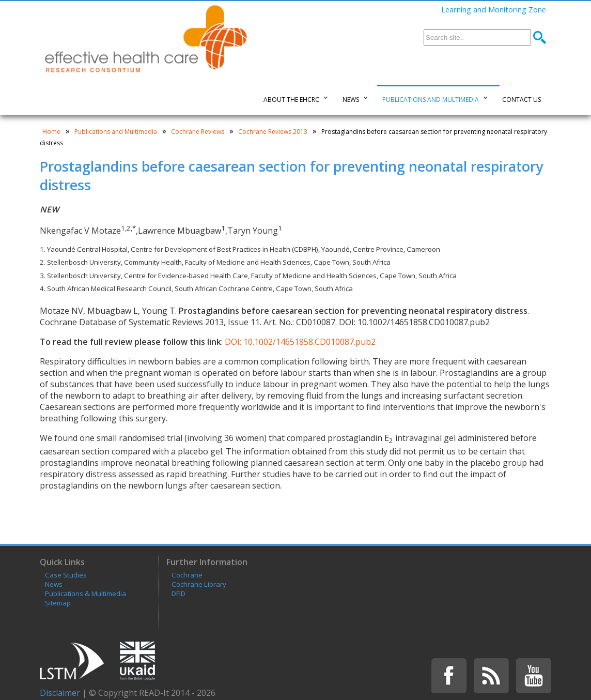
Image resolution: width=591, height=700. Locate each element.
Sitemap (58, 603)
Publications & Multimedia (85, 594)
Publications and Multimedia (431, 100)
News (351, 100)
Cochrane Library (199, 584)
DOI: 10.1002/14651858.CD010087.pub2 (299, 342)
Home (51, 132)
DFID (178, 594)
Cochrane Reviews (198, 132)
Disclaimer (60, 693)
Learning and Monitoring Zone (494, 9)
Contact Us (522, 100)
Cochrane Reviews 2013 (273, 132)
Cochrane (187, 575)
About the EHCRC (291, 100)
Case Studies (66, 575)
